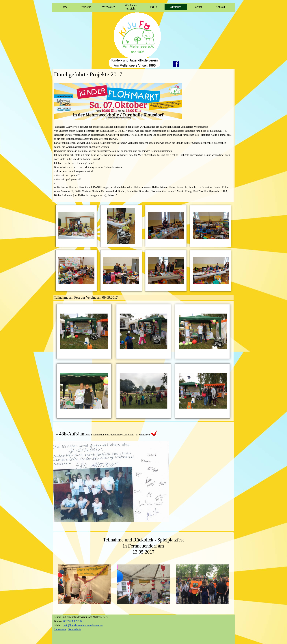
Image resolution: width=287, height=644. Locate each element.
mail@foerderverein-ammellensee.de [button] (83, 625)
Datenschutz (74, 629)
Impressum (60, 629)
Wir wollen (109, 7)
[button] (76, 226)
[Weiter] (232, 584)
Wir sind (86, 7)
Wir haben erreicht (131, 7)
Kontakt (220, 7)
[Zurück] (55, 584)
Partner (198, 7)
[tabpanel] (143, 136)
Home (64, 7)
